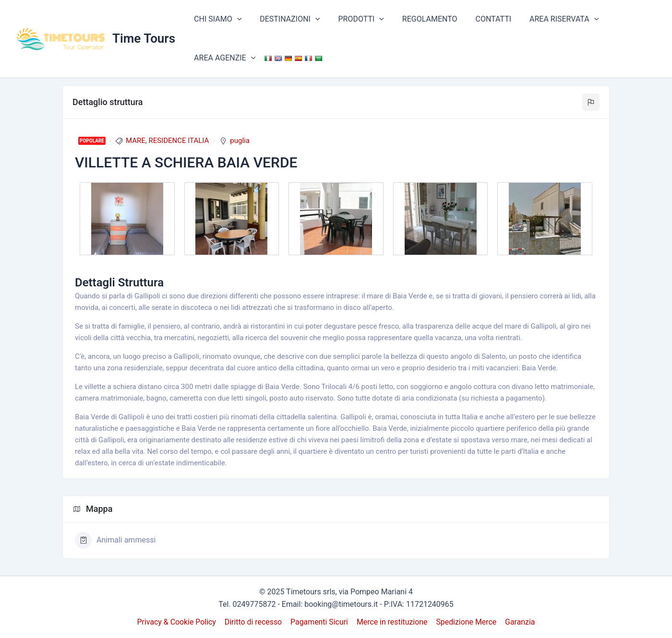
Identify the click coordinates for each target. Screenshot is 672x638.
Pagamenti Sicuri (319, 622)
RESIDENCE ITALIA (179, 141)
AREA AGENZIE (223, 58)
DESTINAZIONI (285, 19)
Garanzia (519, 622)
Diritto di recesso (254, 622)
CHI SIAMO (216, 19)
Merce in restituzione (392, 622)
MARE (136, 141)
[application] (236, 19)
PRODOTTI (354, 19)
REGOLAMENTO (420, 19)
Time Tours (144, 38)
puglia (240, 141)
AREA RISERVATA (548, 19)
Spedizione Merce (466, 622)
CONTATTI (481, 19)
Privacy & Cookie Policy (178, 622)
